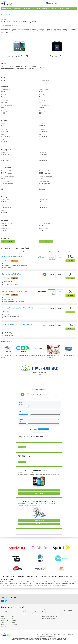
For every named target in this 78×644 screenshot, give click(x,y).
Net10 (3, 622)
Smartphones (43, 612)
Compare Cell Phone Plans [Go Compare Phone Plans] (39, 490)
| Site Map (70, 633)
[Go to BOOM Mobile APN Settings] (8, 349)
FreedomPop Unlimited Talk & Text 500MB (18, 308)
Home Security (46, 8)
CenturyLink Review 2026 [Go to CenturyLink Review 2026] (38, 355)
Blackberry (55, 614)
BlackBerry (14, 614)
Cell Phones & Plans (7, 8)
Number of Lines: (39, 390)
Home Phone (27, 8)
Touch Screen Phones (45, 616)
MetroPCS (4, 624)
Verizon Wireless (5, 612)
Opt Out (75, 633)
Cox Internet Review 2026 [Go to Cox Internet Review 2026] (23, 355)
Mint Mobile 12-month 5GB (12, 257)
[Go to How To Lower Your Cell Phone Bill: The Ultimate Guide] (53, 349)
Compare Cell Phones (7, 15)
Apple (12, 612)
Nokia (12, 622)
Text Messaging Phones (45, 618)
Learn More (22, 447)
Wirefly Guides (64, 610)
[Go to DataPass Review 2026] (68, 349)
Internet (38, 8)
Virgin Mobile (4, 620)
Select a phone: (40, 373)
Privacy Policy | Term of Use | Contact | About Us (54, 633)
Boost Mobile (4, 626)
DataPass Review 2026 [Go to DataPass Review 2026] (68, 355)
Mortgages (61, 8)
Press (56, 3)
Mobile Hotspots (24, 612)
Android (55, 612)
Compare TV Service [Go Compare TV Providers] (39, 521)
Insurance (54, 8)
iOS (54, 616)
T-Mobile (3, 618)
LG (12, 618)
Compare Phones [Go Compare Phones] (39, 493)
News (52, 3)
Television (32, 614)
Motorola (13, 620)
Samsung (13, 624)
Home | (39, 633)
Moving (67, 8)
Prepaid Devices (44, 614)
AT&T (3, 614)
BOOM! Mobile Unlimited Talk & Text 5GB (17, 325)
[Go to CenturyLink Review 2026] (38, 349)
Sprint (3, 616)
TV (33, 8)
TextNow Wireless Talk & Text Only (15, 291)
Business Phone (18, 8)
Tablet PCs (23, 614)
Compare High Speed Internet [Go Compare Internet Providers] (39, 524)
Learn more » (5, 71)
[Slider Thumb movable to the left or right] (27, 407)
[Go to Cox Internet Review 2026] (23, 349)
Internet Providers (34, 612)
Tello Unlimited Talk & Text (12, 274)
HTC (12, 616)
